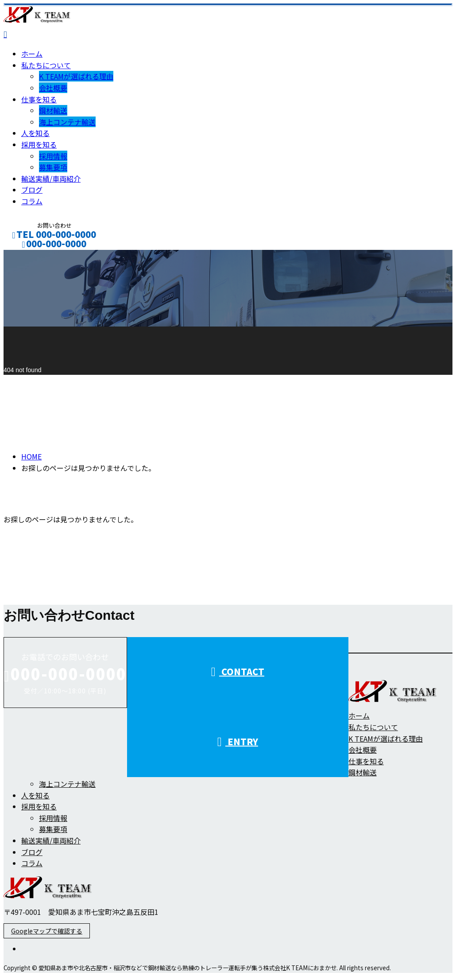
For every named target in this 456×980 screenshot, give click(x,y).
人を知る (35, 133)
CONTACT (35, 255)
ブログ (32, 190)
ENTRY (238, 741)
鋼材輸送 (53, 110)
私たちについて (46, 65)
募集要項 (53, 167)
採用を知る (39, 144)
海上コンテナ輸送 (67, 122)
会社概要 (53, 88)
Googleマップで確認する (47, 931)
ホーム (32, 54)
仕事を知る (39, 99)
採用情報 (53, 156)
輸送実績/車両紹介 (51, 179)
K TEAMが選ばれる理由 (76, 76)
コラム (32, 201)
